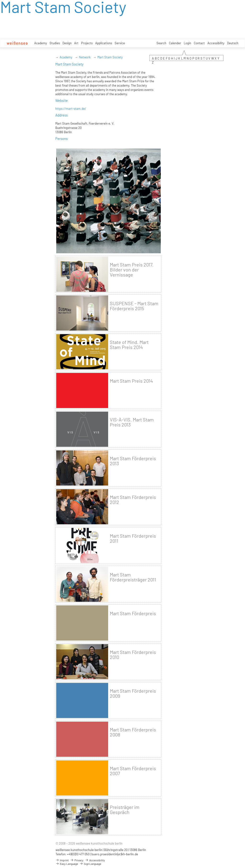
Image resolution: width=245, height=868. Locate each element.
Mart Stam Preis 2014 (131, 381)
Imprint (62, 860)
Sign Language (90, 864)
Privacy (77, 860)
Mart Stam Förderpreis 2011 (133, 538)
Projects (87, 43)
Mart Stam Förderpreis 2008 (133, 732)
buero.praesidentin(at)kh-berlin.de (115, 854)
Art (76, 43)
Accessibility (216, 43)
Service (120, 43)
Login (187, 43)
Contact (199, 43)
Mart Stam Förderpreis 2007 (133, 771)
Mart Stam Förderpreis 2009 (133, 693)
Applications (104, 43)
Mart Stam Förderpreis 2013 (133, 461)
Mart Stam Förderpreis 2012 (133, 500)
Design (67, 43)
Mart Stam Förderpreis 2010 (133, 655)
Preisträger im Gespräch (125, 810)
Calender (175, 43)
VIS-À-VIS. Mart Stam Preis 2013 (132, 422)
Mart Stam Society (110, 57)
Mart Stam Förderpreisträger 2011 (133, 577)
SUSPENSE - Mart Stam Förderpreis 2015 (134, 306)
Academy (41, 43)
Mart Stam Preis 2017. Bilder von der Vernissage (132, 270)
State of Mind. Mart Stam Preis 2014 (129, 345)
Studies (55, 43)
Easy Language (67, 864)
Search (161, 43)
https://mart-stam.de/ (71, 109)
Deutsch (233, 43)
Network (85, 57)
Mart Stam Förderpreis (133, 613)
